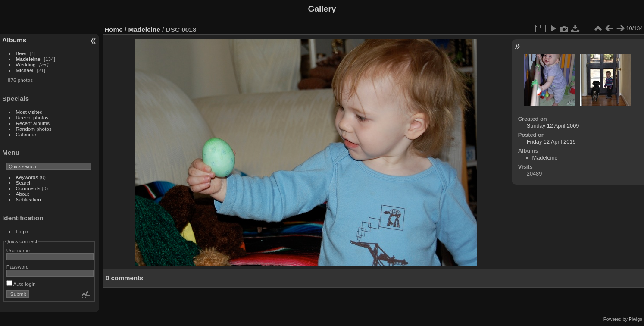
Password (18, 267)
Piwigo (636, 319)
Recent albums (33, 123)
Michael (25, 70)
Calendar (26, 134)
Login (22, 231)
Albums (14, 40)
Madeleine (28, 59)
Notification (28, 199)
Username (18, 250)
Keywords (27, 177)
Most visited (29, 112)
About (23, 194)
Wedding (26, 64)
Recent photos (32, 118)
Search (24, 183)
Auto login (21, 284)
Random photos (34, 129)
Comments (28, 188)
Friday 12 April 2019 (551, 142)
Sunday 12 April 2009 (553, 126)
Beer (21, 53)
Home (114, 30)
